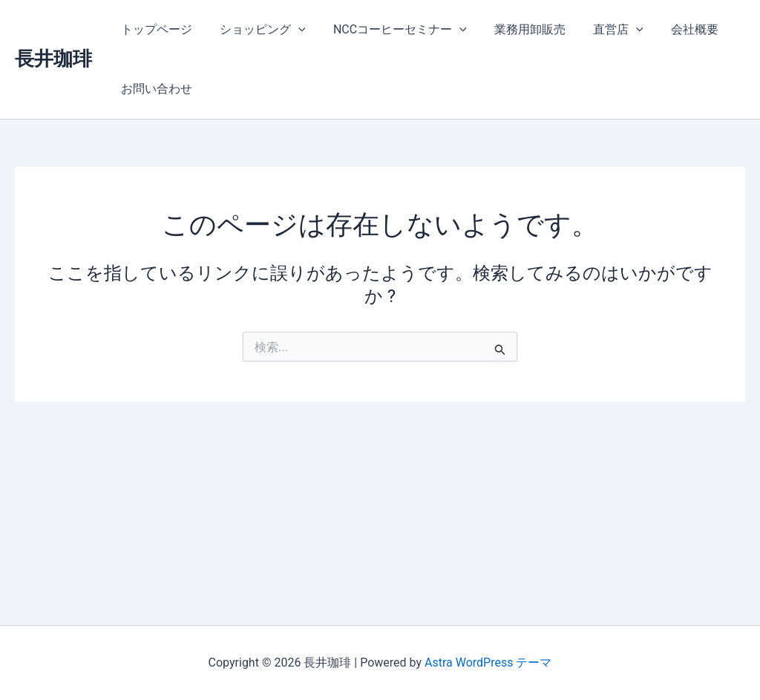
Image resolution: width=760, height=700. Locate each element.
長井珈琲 (53, 59)
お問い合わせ (154, 89)
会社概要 (673, 29)
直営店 (600, 30)
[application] (292, 30)
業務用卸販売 (516, 29)
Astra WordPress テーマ (488, 663)
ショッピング (257, 30)
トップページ (154, 29)
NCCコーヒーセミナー (390, 30)
